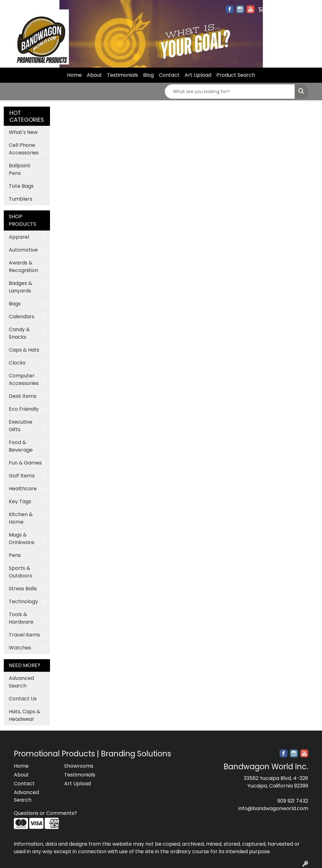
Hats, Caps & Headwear (25, 715)
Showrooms (79, 766)
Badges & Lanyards (20, 287)
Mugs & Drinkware (22, 539)
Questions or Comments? (45, 813)
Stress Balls (23, 589)
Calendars (22, 317)
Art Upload (198, 75)
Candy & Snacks (19, 333)
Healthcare (23, 489)
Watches (20, 648)
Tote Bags (21, 186)
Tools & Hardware (21, 618)
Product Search (236, 75)
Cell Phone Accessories (24, 149)
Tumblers (21, 199)
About (94, 75)
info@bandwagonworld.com (273, 808)
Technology (23, 601)
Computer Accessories (24, 379)
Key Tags (20, 501)
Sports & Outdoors (20, 572)
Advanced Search (21, 682)
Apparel (19, 237)
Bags (15, 304)
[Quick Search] (230, 92)
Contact (169, 75)
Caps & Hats (24, 350)
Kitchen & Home (21, 518)
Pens (15, 555)
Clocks (17, 363)
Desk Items (23, 396)
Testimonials (122, 75)
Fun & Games (25, 463)
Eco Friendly (24, 409)
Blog (148, 75)
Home (74, 75)
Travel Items (24, 635)
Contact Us (23, 699)
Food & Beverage (21, 446)
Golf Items (22, 476)
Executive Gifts (21, 426)
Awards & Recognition (23, 267)
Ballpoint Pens (20, 169)
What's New (23, 132)
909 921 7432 (293, 801)
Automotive (23, 250)
